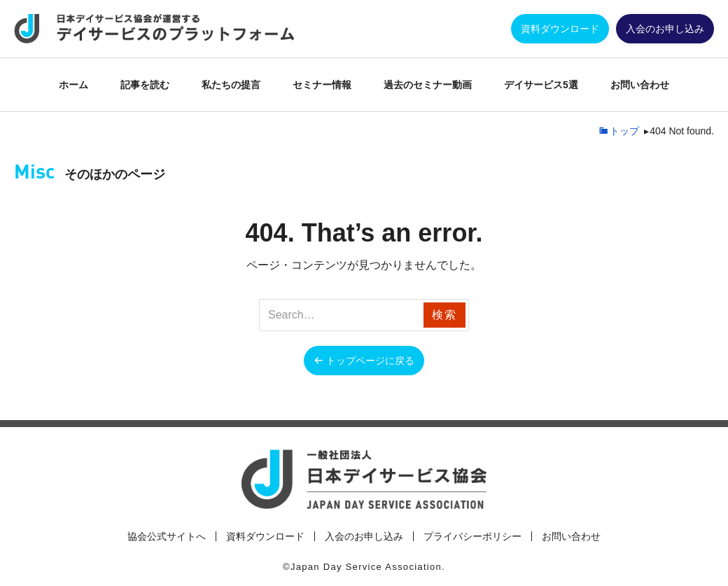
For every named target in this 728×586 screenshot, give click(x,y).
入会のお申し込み (665, 29)
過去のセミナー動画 (428, 85)
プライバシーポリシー (472, 536)
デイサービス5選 (541, 85)
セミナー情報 (322, 85)
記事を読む (145, 85)
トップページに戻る (370, 361)
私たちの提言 (231, 85)
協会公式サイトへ (167, 536)
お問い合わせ (640, 85)
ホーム (73, 85)
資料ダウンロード (560, 29)
